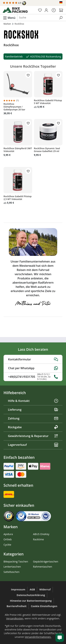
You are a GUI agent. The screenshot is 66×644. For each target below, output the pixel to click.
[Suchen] (61, 18)
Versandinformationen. (38, 637)
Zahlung (33, 418)
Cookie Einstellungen (44, 606)
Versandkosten (15, 618)
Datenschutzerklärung (31, 595)
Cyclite (7, 545)
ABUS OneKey (41, 534)
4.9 (15, 3)
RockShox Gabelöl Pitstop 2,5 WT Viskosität (18, 198)
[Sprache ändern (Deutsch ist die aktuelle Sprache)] (61, 2)
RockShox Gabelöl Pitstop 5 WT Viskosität (48, 102)
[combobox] (37, 18)
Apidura (8, 534)
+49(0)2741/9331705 (33, 377)
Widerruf (45, 589)
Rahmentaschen (43, 567)
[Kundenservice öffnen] (60, 638)
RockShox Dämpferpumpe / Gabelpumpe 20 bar (14, 107)
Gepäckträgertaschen (46, 562)
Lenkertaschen (12, 567)
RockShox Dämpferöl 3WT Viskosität (18, 150)
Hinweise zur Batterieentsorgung (31, 601)
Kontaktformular (33, 359)
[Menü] (9, 18)
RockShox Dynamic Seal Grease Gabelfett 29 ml (47, 150)
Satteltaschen (11, 572)
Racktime (39, 539)
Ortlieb (8, 539)
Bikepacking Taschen (16, 562)
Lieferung (33, 410)
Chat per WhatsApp (33, 368)
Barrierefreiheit (16, 606)
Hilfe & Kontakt (33, 401)
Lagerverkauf (33, 445)
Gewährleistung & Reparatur (33, 436)
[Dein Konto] (46, 10)
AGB (32, 589)
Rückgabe (33, 427)
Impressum (18, 589)
